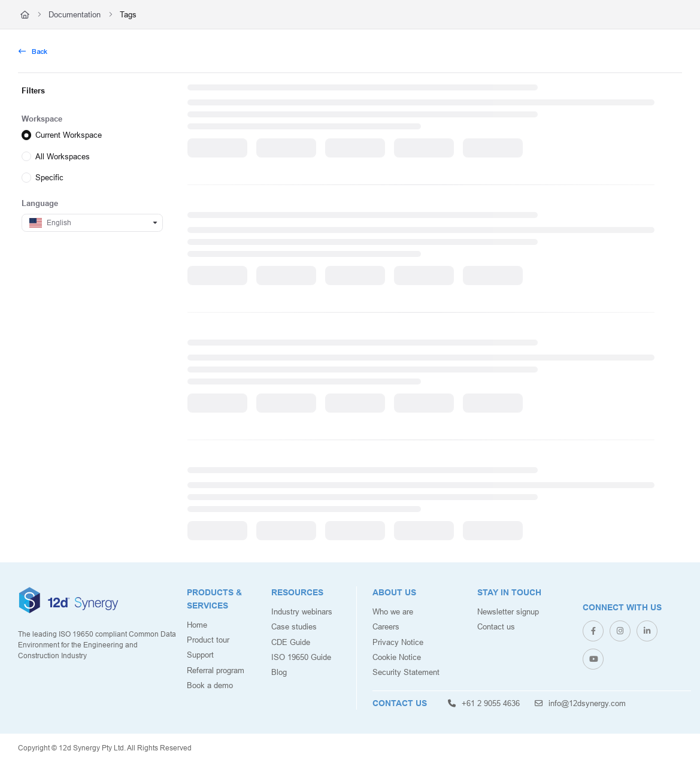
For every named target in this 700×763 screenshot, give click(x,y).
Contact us (496, 626)
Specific (49, 177)
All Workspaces (63, 156)
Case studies (294, 626)
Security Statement (406, 672)
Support (200, 655)
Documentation (75, 14)
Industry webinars (302, 611)
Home (197, 625)
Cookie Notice (397, 657)
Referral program (216, 670)
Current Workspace (69, 135)
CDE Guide (291, 642)
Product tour (208, 640)
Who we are (393, 611)
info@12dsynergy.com (580, 703)
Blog (279, 672)
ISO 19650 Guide (301, 657)
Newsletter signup (508, 611)
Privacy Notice (398, 642)
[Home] (25, 14)
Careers (386, 626)
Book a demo (210, 685)
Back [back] (33, 52)
